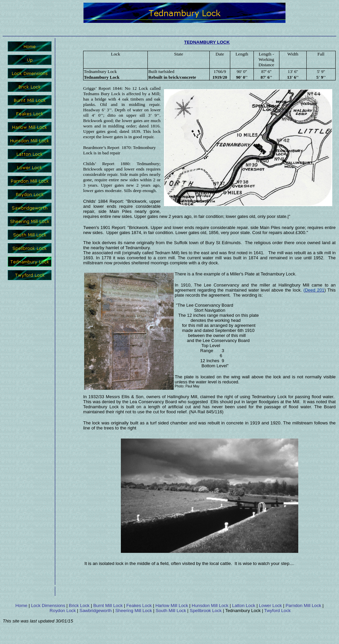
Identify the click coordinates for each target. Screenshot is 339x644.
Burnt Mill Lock (108, 605)
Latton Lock (244, 605)
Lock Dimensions (48, 605)
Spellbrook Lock (206, 611)
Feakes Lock (139, 605)
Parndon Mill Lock (303, 605)
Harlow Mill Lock (172, 605)
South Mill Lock (171, 611)
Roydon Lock (63, 611)
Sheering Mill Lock (133, 611)
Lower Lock (270, 605)
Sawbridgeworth (96, 611)
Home (22, 605)
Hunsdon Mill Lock (210, 605)
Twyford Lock (278, 611)
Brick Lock (79, 605)
